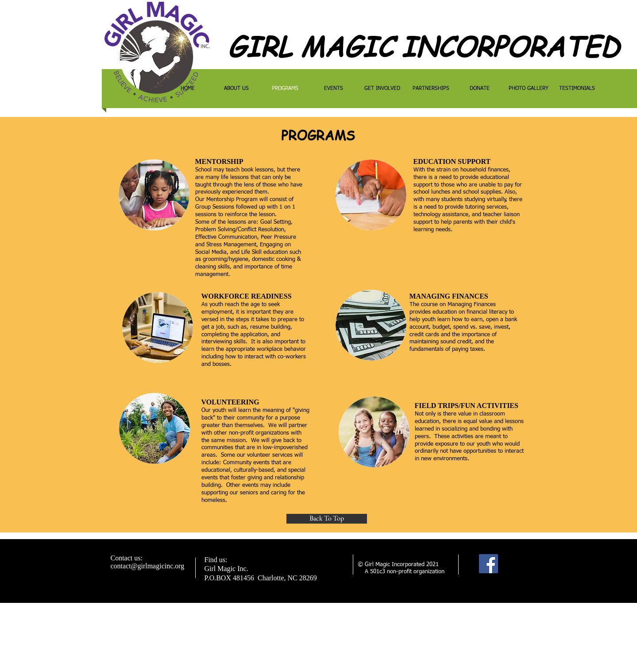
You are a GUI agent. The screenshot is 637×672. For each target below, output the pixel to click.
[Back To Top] (327, 519)
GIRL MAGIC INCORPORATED (423, 46)
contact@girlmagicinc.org (148, 566)
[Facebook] (488, 564)
